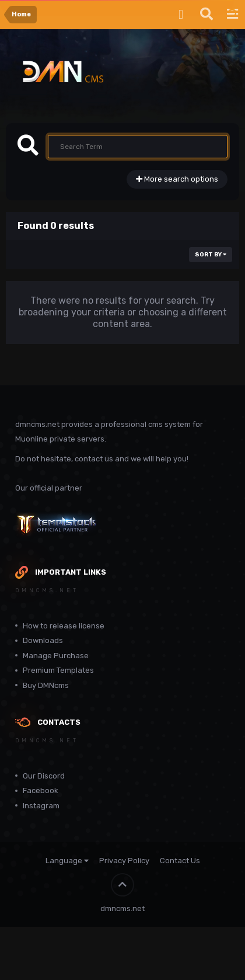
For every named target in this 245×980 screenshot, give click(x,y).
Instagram (41, 806)
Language (67, 861)
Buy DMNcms (46, 685)
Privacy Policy (124, 861)
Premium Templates (58, 670)
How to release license (64, 626)
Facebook (41, 790)
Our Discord (44, 776)
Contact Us (180, 861)
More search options (177, 179)
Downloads (43, 640)
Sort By (211, 255)
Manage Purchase (56, 656)
